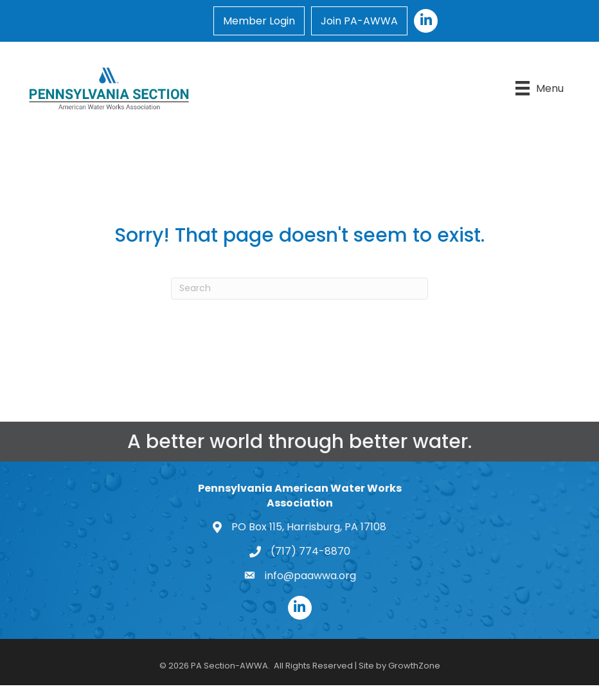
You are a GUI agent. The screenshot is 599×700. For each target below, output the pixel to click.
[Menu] (540, 88)
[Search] (299, 289)
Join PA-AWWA (359, 21)
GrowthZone (414, 666)
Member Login (259, 21)
